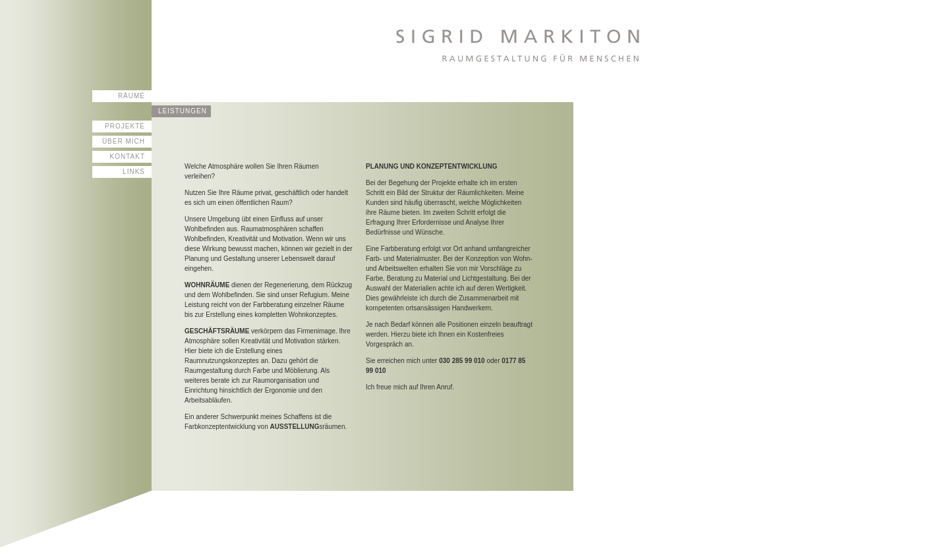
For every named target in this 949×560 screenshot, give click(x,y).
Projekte (125, 126)
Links (134, 172)
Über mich (124, 141)
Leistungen (183, 111)
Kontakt (128, 156)
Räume (131, 96)
